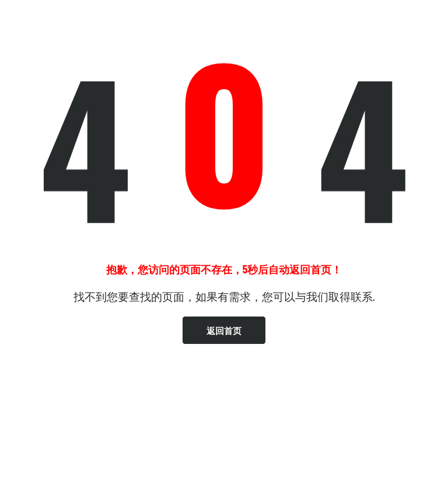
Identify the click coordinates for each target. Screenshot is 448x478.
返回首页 (224, 330)
